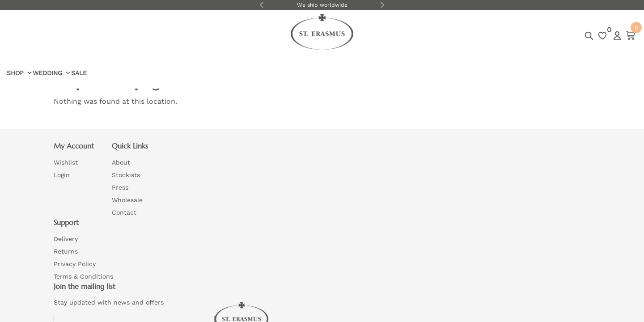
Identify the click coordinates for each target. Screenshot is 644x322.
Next (382, 5)
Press (180, 192)
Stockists (186, 179)
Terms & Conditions (311, 204)
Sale (144, 35)
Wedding (108, 36)
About (181, 167)
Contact (184, 217)
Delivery (293, 167)
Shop (67, 36)
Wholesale (187, 204)
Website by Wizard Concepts (350, 237)
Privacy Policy (302, 192)
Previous (262, 5)
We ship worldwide (322, 5)
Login (570, 36)
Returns (293, 179)
